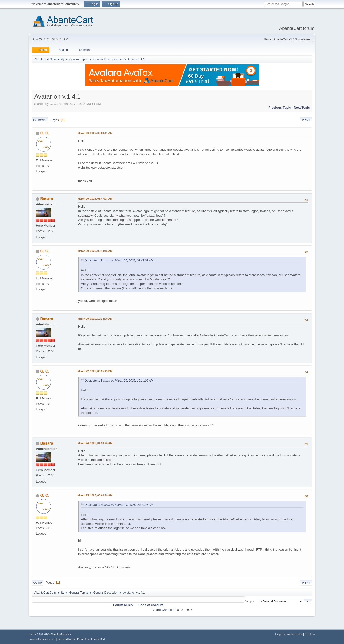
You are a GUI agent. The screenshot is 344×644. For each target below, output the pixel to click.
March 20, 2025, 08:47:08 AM (95, 199)
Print (306, 120)
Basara (46, 199)
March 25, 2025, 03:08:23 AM (95, 495)
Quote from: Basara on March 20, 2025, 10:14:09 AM (119, 381)
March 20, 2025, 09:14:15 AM (95, 251)
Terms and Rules (293, 634)
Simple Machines (61, 634)
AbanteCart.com (163, 610)
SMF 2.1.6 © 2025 (39, 634)
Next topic (302, 108)
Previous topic (280, 108)
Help (278, 634)
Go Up (38, 583)
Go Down (40, 120)
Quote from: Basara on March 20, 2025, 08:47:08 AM (119, 261)
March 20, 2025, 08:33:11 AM (95, 133)
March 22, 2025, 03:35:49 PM (95, 371)
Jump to (250, 601)
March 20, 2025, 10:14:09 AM (95, 319)
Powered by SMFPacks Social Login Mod (81, 639)
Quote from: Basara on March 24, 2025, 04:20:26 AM (119, 505)
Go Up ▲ (310, 634)
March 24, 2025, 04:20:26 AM (95, 443)
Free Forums (48, 639)
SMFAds (33, 639)
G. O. (45, 133)
